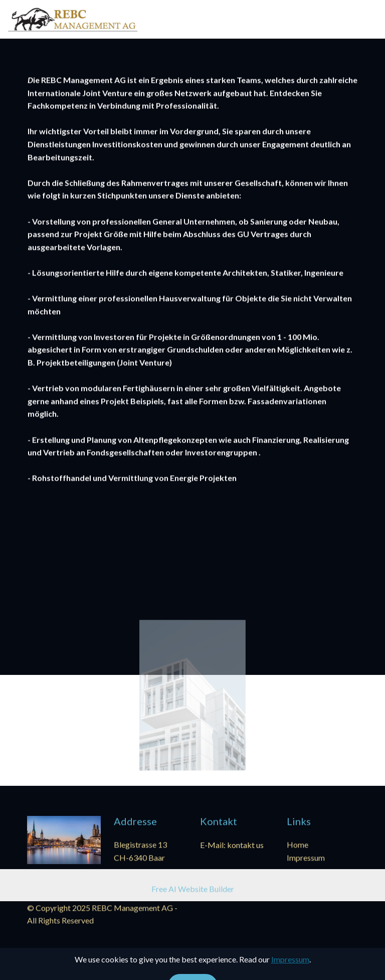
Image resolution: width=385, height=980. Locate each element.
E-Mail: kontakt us (232, 845)
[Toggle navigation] (369, 17)
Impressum (306, 858)
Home (298, 845)
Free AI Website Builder (193, 890)
